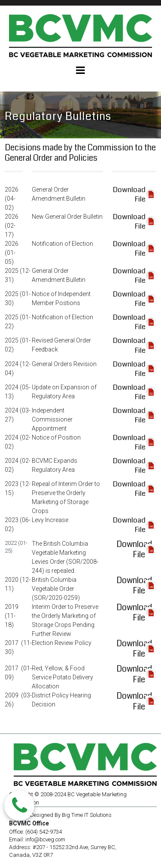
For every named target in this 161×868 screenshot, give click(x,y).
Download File (134, 550)
